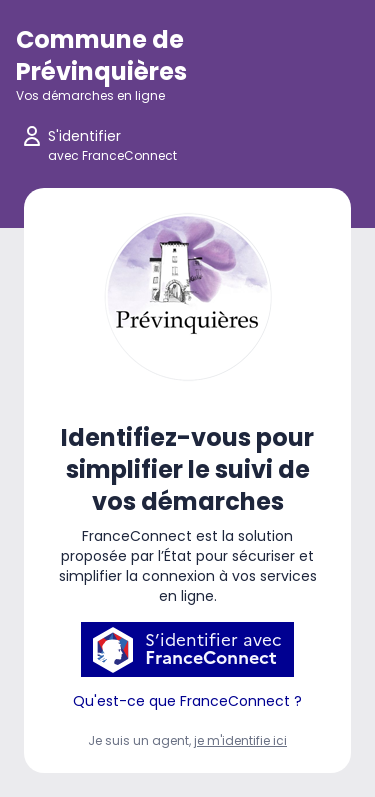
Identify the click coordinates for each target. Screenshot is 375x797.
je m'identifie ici (240, 740)
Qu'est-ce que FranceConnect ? (187, 701)
